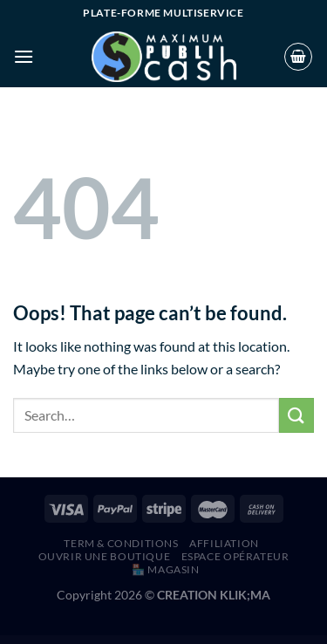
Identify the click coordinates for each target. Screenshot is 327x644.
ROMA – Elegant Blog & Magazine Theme (83, 641)
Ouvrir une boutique (105, 556)
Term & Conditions (121, 543)
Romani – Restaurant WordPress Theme (116, 641)
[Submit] (296, 415)
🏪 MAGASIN (166, 569)
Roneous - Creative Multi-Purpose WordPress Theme (232, 641)
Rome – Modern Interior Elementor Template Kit (153, 641)
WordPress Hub (18, 641)
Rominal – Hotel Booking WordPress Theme (192, 641)
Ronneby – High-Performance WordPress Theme (274, 641)
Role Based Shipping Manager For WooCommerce (46, 641)
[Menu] (24, 56)
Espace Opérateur (235, 556)
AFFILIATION (224, 543)
